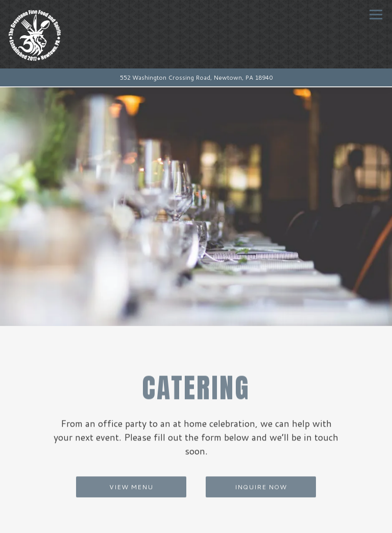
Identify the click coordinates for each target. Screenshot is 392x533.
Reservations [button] (196, 522)
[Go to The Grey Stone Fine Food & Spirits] (196, 78)
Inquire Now (261, 481)
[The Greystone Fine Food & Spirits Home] (60, 34)
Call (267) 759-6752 (196, 501)
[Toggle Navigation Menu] (376, 15)
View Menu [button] (131, 481)
